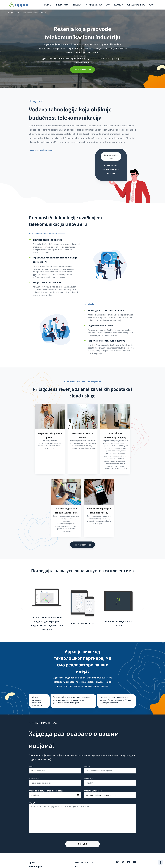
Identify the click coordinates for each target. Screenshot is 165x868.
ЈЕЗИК (152, 5)
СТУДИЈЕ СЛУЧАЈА (94, 5)
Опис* (32, 793)
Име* (32, 756)
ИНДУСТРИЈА (14, 13)
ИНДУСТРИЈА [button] (62, 5)
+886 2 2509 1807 (82, 862)
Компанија (34, 768)
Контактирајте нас (82, 70)
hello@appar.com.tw (84, 866)
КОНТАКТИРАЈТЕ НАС (136, 5)
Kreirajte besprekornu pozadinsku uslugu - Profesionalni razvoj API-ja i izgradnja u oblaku (115, 690)
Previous (22, 596)
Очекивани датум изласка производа (46, 781)
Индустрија (34, 866)
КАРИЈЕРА (119, 5)
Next (143, 596)
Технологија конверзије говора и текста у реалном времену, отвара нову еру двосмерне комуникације (72, 690)
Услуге (32, 862)
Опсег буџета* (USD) (93, 781)
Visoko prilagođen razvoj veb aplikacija (37, 691)
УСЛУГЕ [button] (48, 5)
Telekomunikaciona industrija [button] (33, 13)
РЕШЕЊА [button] (77, 5)
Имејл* (87, 756)
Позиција (89, 768)
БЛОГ (108, 5)
